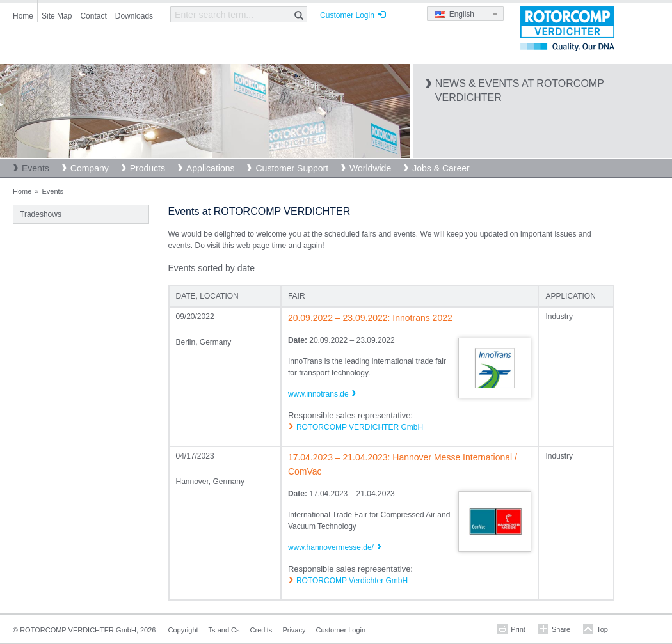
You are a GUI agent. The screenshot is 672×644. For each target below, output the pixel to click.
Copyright (183, 630)
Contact (93, 16)
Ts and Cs (224, 630)
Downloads (134, 16)
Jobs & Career (441, 168)
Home (23, 16)
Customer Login (347, 15)
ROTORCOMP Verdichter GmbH (352, 581)
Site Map (57, 16)
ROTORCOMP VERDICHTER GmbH (360, 427)
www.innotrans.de (318, 394)
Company (90, 168)
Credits (261, 630)
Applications (211, 168)
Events (36, 168)
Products (148, 168)
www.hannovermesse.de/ (331, 547)
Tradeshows (41, 214)
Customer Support (292, 168)
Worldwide (370, 168)
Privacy (294, 630)
